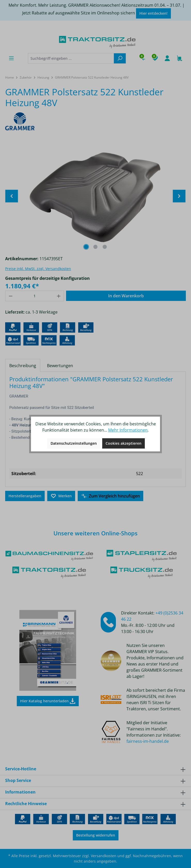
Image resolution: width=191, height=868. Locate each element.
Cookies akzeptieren (124, 443)
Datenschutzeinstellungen (74, 443)
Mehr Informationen (128, 430)
